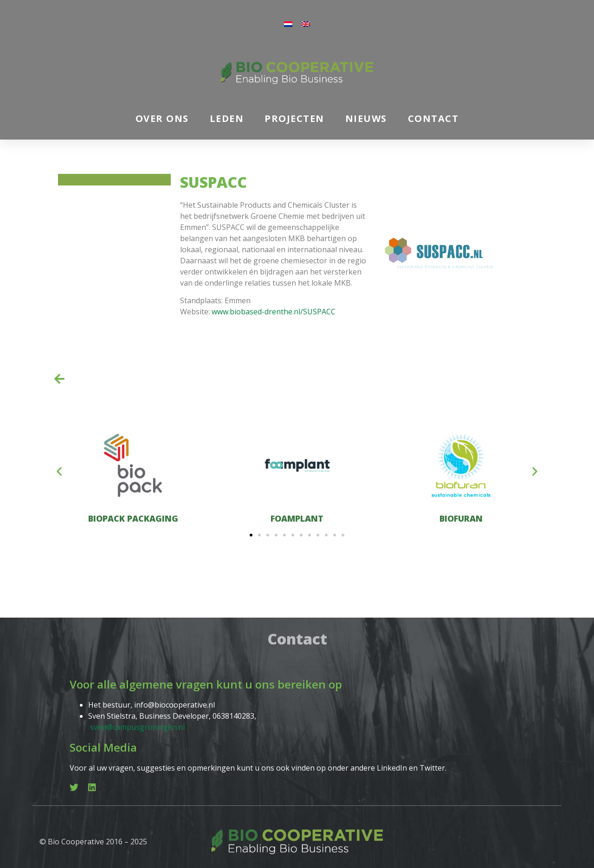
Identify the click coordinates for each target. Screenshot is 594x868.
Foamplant (297, 518)
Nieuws (366, 118)
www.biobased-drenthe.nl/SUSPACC (274, 312)
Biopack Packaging (133, 518)
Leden (227, 118)
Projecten (294, 118)
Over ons (162, 118)
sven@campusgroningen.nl (137, 727)
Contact (433, 118)
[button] (59, 471)
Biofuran (461, 518)
